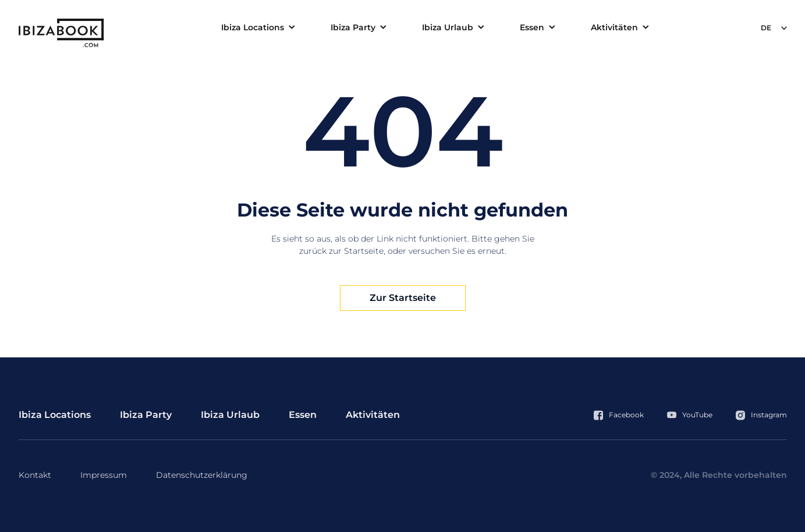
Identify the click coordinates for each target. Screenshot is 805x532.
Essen (532, 27)
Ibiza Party (353, 27)
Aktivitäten (614, 27)
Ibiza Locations (253, 27)
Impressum (104, 475)
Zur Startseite (403, 298)
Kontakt (35, 475)
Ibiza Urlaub (448, 27)
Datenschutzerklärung (202, 475)
